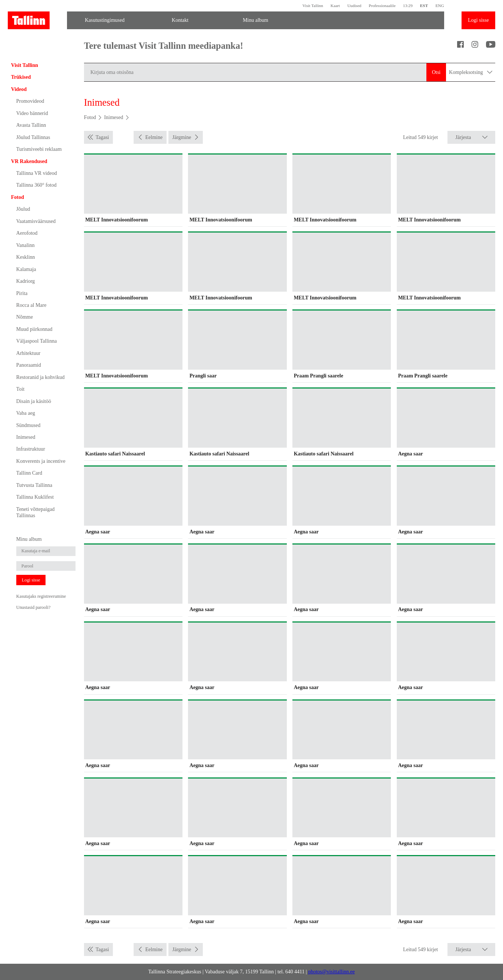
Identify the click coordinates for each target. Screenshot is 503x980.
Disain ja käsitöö (34, 401)
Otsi (436, 72)
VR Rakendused (29, 161)
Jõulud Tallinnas (33, 137)
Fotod (18, 197)
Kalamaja (26, 269)
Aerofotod (27, 233)
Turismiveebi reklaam (39, 149)
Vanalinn (26, 245)
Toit (20, 389)
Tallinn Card (29, 473)
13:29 (408, 6)
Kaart (335, 6)
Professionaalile (382, 6)
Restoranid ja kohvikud (41, 377)
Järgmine (182, 137)
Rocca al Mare (31, 305)
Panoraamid (29, 365)
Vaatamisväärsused (36, 221)
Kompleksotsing (471, 72)
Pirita (22, 293)
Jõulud (23, 209)
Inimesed (26, 437)
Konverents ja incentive (41, 461)
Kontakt (180, 20)
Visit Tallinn (313, 6)
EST (424, 6)
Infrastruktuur (31, 449)
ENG (440, 6)
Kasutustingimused (105, 20)
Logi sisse (478, 20)
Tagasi (102, 137)
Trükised (21, 77)
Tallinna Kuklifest (35, 497)
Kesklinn (26, 257)
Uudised (354, 6)
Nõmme (25, 317)
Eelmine (154, 137)
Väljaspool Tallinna (37, 341)
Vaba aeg (26, 413)
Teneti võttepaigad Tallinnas (36, 512)
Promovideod (30, 101)
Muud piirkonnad (34, 329)
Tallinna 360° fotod (36, 185)
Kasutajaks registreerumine (41, 596)
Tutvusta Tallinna (34, 485)
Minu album (256, 20)
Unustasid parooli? (33, 607)
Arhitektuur (28, 353)
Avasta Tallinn (31, 125)
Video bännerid (32, 113)
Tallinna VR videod (37, 173)
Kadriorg (26, 281)
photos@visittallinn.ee (331, 972)
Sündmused (28, 425)
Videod (19, 89)
